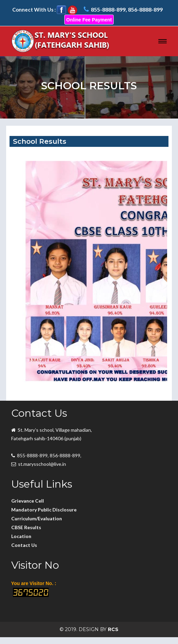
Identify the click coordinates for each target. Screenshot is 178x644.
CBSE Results (26, 527)
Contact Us (24, 545)
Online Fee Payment (89, 20)
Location (21, 536)
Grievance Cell (28, 501)
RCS (113, 629)
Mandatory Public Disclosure (44, 510)
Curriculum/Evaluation (37, 518)
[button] (163, 41)
